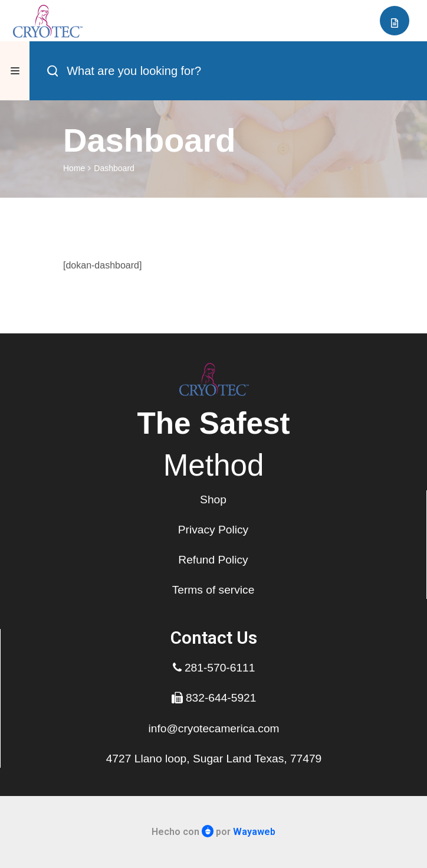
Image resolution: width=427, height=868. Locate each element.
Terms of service (213, 590)
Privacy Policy (213, 530)
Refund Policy (213, 560)
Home (74, 168)
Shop (213, 499)
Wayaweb (254, 832)
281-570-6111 (214, 668)
